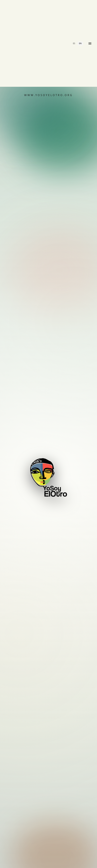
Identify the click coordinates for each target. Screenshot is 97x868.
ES (74, 43)
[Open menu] (90, 43)
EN (80, 43)
